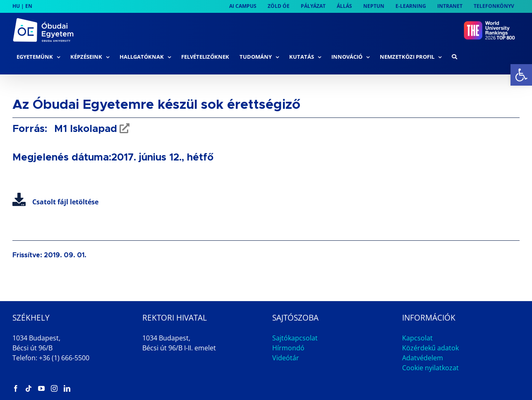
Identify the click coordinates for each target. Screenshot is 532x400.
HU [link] (16, 6)
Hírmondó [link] (288, 348)
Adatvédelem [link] (423, 358)
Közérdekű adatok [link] (430, 348)
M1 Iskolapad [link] (84, 129)
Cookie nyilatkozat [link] (430, 368)
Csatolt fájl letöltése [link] (55, 202)
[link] (521, 75)
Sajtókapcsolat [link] (295, 338)
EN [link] (29, 6)
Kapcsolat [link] (417, 338)
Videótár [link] (286, 358)
